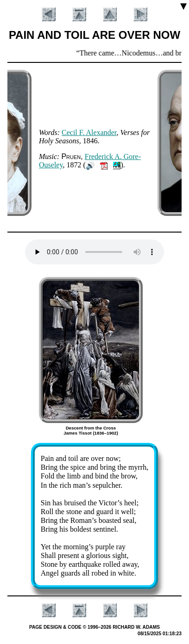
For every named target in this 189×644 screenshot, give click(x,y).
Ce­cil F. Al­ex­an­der (89, 132)
